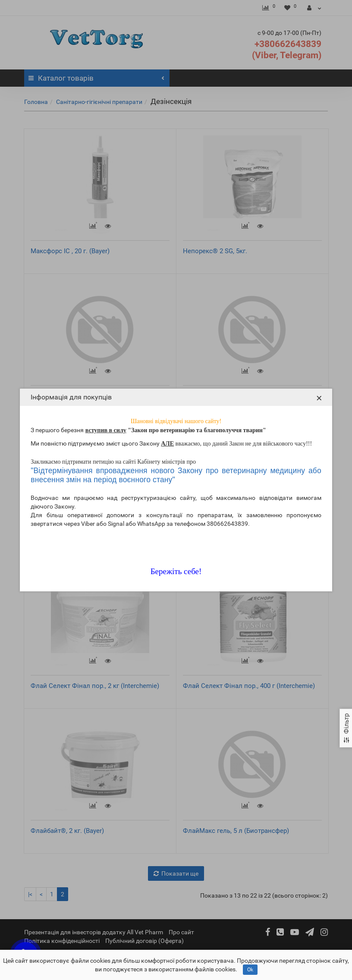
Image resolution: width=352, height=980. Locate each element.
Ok (250, 970)
